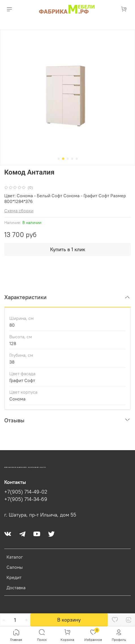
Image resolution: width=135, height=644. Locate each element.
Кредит (14, 577)
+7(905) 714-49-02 (26, 492)
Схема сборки (19, 211)
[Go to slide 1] (59, 159)
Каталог (15, 557)
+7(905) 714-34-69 (26, 499)
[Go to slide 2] (63, 159)
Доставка (16, 588)
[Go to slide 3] (68, 159)
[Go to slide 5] (77, 159)
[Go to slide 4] (72, 159)
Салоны (15, 567)
